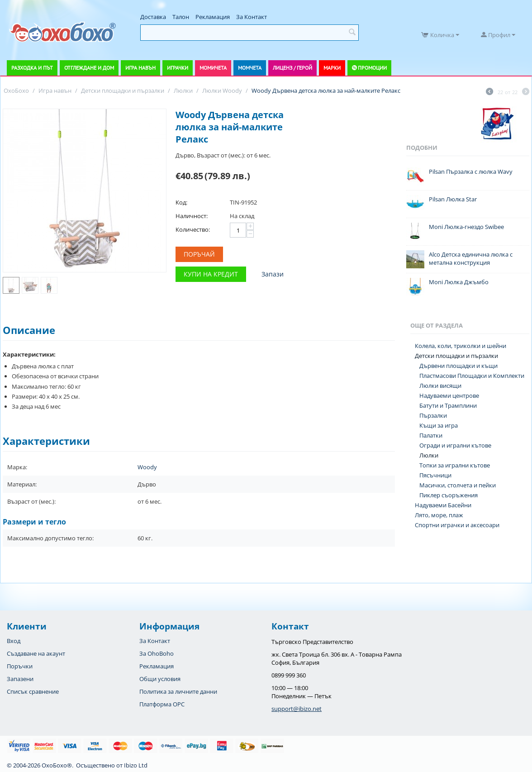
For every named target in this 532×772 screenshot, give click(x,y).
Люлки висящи (440, 386)
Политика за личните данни (178, 691)
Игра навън (140, 68)
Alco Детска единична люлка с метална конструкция (471, 258)
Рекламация (213, 17)
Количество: (193, 229)
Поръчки (20, 666)
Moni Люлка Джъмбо (459, 282)
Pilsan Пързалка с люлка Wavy (471, 172)
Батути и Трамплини (448, 405)
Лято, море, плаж (439, 515)
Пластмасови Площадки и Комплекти (472, 376)
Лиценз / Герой (292, 68)
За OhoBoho (157, 653)
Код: (181, 202)
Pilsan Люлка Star (453, 199)
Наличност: (192, 216)
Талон (181, 17)
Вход (14, 641)
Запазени (20, 679)
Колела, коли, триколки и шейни (461, 346)
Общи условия (160, 679)
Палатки (431, 435)
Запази (273, 274)
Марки (332, 68)
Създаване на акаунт (36, 653)
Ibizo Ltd (136, 765)
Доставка (153, 17)
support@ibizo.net (297, 709)
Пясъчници (435, 475)
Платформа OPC (162, 704)
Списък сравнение (33, 691)
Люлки (429, 455)
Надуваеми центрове (449, 396)
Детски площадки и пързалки (456, 356)
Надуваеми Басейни (443, 505)
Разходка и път (32, 68)
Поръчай (199, 254)
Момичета (213, 68)
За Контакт (252, 17)
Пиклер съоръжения (449, 495)
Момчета (250, 68)
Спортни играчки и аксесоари (457, 525)
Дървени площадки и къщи (458, 366)
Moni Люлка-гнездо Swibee (466, 227)
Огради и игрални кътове (455, 445)
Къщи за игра (439, 425)
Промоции (372, 68)
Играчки (178, 68)
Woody (147, 467)
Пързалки (433, 415)
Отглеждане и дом (89, 68)
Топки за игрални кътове (455, 465)
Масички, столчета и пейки (458, 485)
